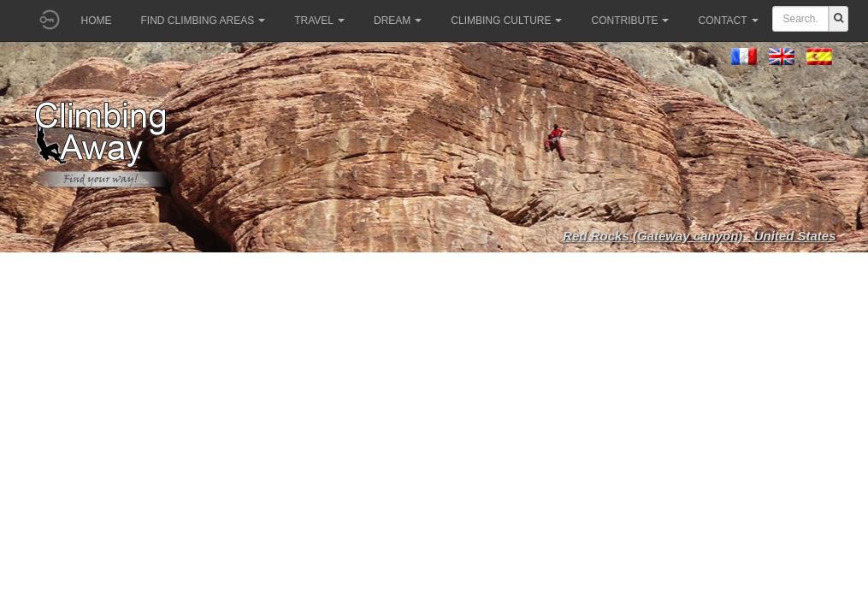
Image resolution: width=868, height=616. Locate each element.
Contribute (630, 21)
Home (97, 21)
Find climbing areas (204, 21)
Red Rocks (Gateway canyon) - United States (699, 236)
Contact (728, 21)
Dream (398, 21)
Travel (319, 21)
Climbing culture (506, 21)
